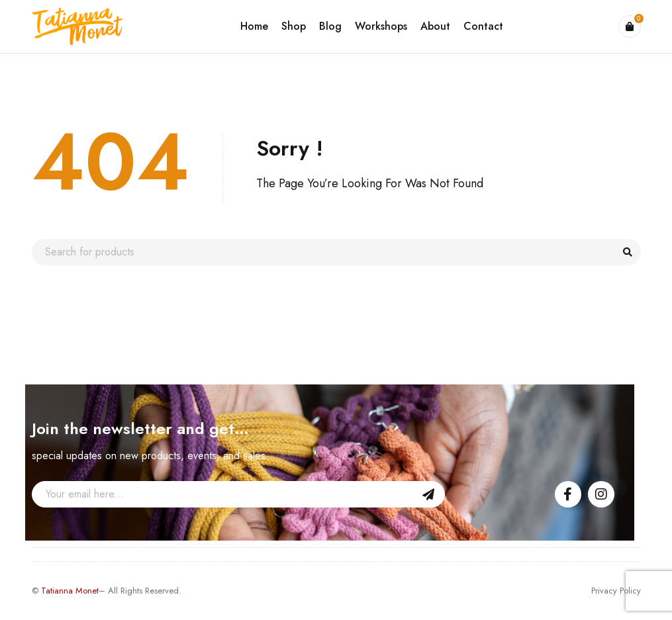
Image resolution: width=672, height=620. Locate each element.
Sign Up (428, 494)
